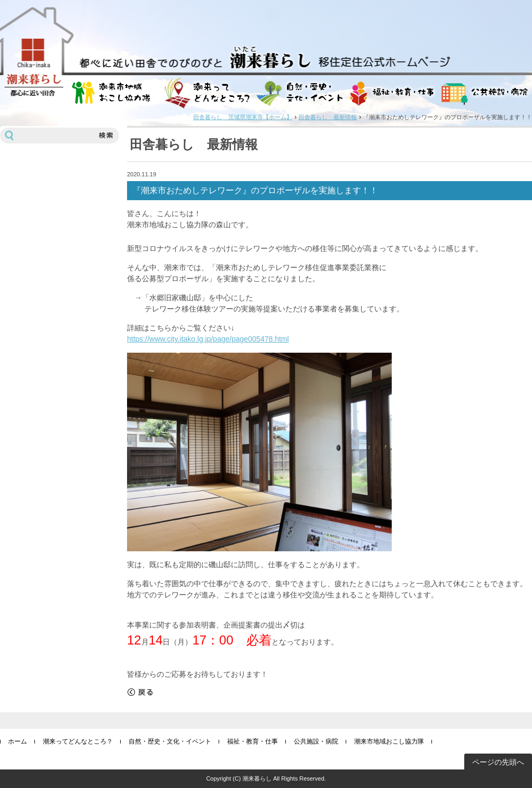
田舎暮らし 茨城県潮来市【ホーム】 (243, 117)
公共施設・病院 (316, 741)
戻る (140, 692)
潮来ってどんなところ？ (78, 741)
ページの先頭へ (498, 762)
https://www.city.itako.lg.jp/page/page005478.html (208, 339)
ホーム (17, 741)
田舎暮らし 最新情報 (328, 117)
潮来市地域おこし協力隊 (389, 741)
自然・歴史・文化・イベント (170, 741)
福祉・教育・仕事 (253, 741)
